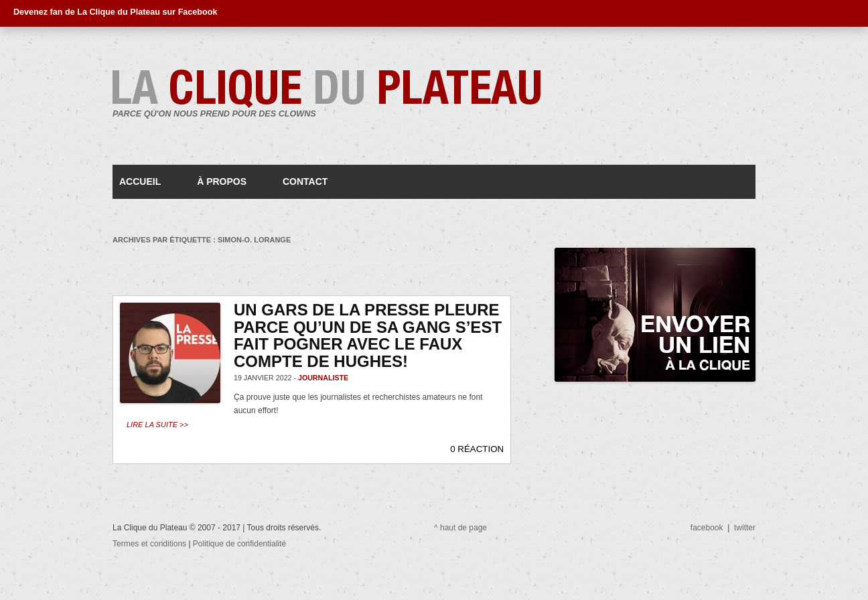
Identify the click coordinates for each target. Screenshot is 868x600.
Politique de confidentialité (239, 544)
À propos (222, 181)
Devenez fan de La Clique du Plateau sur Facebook (115, 12)
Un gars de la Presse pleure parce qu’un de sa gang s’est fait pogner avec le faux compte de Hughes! (368, 335)
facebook (707, 528)
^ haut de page (460, 528)
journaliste (323, 378)
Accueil (140, 181)
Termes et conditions (150, 544)
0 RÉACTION (477, 449)
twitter (745, 528)
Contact (305, 181)
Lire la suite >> (157, 425)
